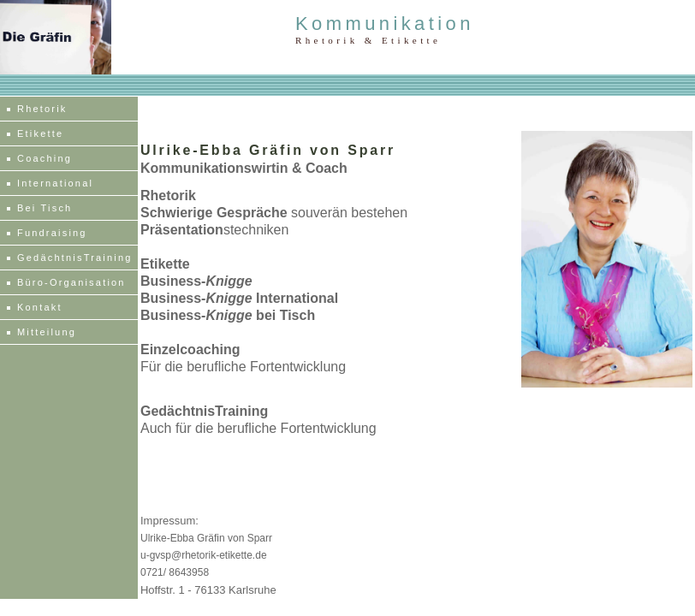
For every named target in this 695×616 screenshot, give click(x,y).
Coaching (45, 158)
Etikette (40, 133)
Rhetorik (42, 109)
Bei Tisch (45, 208)
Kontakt (40, 307)
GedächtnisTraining (75, 258)
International (55, 183)
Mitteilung (47, 332)
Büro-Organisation (71, 282)
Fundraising (52, 233)
